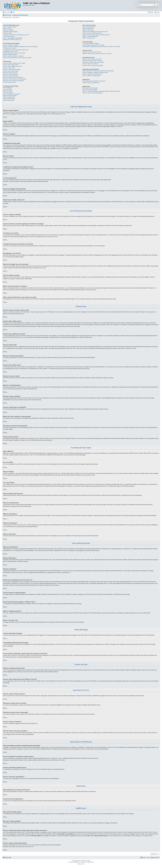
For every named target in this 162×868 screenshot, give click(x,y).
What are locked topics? (9, 99)
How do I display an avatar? (10, 54)
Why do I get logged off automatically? (13, 38)
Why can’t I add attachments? (11, 74)
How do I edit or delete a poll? (11, 71)
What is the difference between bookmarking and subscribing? (98, 71)
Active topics (16, 17)
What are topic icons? (9, 100)
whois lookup (117, 832)
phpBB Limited (49, 814)
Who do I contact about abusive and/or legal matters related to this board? (101, 91)
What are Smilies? (8, 91)
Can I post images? (8, 92)
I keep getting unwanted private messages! (93, 45)
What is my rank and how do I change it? (13, 56)
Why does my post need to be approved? (14, 81)
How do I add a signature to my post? (13, 66)
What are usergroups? (88, 30)
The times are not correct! (10, 48)
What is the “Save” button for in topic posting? (15, 79)
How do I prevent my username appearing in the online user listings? (20, 47)
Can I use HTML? (8, 89)
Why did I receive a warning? (10, 76)
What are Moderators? (88, 28)
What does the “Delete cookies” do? (12, 40)
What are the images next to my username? (14, 53)
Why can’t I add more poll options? (12, 69)
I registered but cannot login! (10, 32)
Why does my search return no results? (92, 61)
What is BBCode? (8, 88)
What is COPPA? (8, 28)
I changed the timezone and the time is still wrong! (16, 50)
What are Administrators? (89, 27)
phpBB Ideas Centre (77, 823)
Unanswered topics (7, 17)
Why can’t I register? (8, 30)
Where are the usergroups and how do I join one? (95, 32)
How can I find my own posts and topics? (93, 65)
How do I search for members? (90, 64)
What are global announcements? (12, 94)
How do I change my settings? (11, 45)
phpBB (16, 257)
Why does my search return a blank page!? (93, 62)
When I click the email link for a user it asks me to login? (17, 58)
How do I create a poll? (9, 68)
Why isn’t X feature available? (90, 90)
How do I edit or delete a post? (11, 65)
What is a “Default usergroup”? (90, 36)
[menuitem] (13, 12)
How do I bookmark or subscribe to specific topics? (95, 72)
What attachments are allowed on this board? (94, 81)
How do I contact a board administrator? (93, 93)
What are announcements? (10, 96)
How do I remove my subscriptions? (92, 76)
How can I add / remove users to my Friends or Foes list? (97, 54)
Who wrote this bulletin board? (90, 88)
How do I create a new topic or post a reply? (14, 63)
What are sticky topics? (9, 97)
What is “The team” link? (89, 38)
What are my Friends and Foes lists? (92, 52)
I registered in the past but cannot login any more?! (16, 35)
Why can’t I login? (8, 33)
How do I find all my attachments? (91, 83)
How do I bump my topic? (10, 82)
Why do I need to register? (10, 27)
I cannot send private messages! (91, 43)
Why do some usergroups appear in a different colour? (96, 35)
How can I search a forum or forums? (92, 59)
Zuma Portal (83, 861)
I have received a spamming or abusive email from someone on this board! (101, 47)
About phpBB (121, 814)
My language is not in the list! (11, 51)
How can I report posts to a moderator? (13, 77)
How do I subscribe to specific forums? (92, 74)
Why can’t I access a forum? (10, 73)
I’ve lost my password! (9, 36)
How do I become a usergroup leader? (92, 33)
